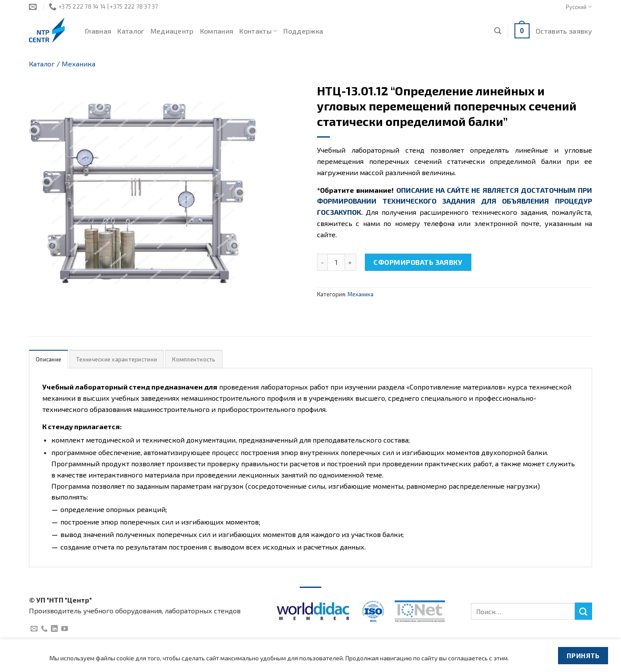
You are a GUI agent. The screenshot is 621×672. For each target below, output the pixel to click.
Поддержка (303, 31)
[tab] (49, 359)
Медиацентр (172, 31)
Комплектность (194, 359)
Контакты (258, 31)
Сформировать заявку (418, 262)
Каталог (131, 31)
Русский (579, 7)
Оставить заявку (564, 31)
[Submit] (583, 611)
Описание (49, 359)
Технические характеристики (117, 359)
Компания (217, 31)
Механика (78, 64)
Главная (98, 31)
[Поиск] (498, 31)
